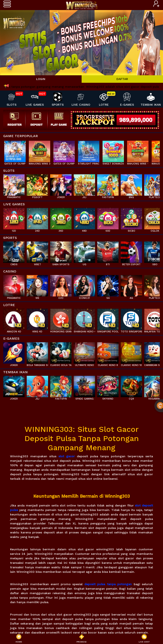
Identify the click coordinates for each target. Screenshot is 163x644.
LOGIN (41, 79)
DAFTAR (122, 79)
